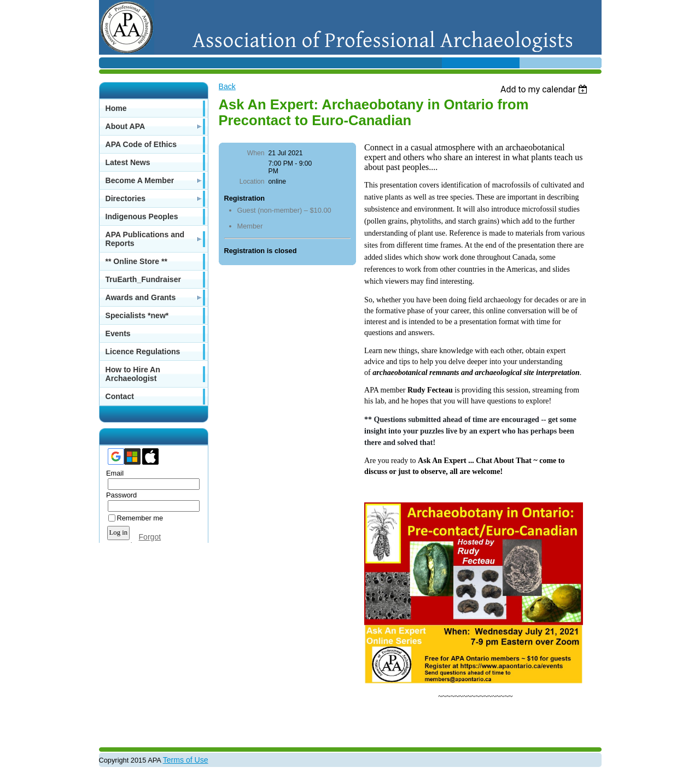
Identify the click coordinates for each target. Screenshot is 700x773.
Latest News (128, 162)
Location (252, 181)
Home (116, 108)
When (256, 153)
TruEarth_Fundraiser (143, 279)
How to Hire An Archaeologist (133, 374)
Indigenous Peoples (142, 216)
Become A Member (140, 180)
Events (118, 333)
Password (119, 495)
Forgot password (130, 541)
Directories (126, 198)
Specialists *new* (137, 315)
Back (227, 86)
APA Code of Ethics (141, 144)
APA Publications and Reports (145, 239)
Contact (120, 396)
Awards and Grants (141, 297)
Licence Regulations (143, 352)
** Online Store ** (136, 261)
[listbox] (546, 89)
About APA (126, 126)
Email (113, 473)
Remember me (140, 518)
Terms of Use (186, 760)
